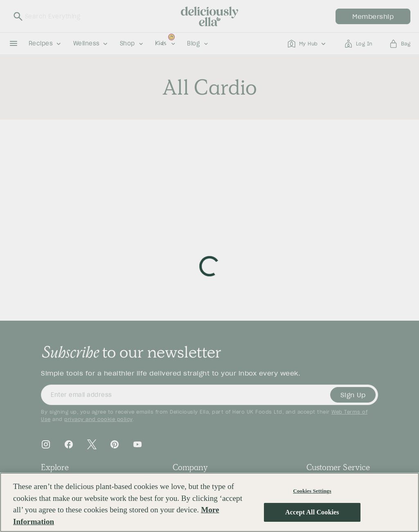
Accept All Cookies (312, 512)
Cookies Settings (312, 491)
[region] (209, 502)
